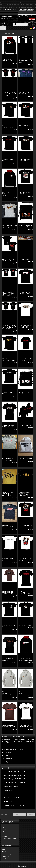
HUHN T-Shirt (8, 790)
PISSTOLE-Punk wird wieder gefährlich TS (8, 493)
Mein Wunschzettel (7, 852)
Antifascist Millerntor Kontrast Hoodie (9, 194)
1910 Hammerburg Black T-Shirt (25, 160)
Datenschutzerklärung (11, 9)
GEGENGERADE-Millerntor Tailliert (8, 726)
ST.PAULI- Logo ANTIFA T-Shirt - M (15, 775)
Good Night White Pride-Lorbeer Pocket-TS (17, 805)
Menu (3, 28)
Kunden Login (31, 12)
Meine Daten (5, 849)
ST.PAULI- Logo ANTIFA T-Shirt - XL (26, 293)
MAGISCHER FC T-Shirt (25, 126)
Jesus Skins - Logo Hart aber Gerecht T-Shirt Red (9, 94)
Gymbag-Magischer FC (25, 226)
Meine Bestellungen (7, 854)
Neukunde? (22, 12)
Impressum (5, 827)
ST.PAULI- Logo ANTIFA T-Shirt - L (14, 771)
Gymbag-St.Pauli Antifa (24, 393)
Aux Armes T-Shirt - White (25, 559)
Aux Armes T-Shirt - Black (25, 526)
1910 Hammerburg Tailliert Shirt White (25, 726)
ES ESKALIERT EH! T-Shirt (9, 626)
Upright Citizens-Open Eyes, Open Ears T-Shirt (8, 294)
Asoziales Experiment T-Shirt (9, 526)
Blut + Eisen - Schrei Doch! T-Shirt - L (9, 260)
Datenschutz (5, 836)
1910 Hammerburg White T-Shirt (25, 326)
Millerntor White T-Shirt (9, 559)
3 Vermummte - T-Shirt (11, 786)
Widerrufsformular (7, 834)
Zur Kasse (32, 19)
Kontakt (4, 829)
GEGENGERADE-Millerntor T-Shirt (8, 593)
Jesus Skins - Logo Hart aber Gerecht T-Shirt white (9, 327)
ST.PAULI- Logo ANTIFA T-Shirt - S (15, 783)
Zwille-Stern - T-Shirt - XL (12, 798)
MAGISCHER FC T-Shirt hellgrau (9, 459)
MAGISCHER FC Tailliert (8, 659)
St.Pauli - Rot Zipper (26, 425)
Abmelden (4, 859)
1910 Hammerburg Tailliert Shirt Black (9, 426)
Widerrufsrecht (6, 841)
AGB (3, 832)
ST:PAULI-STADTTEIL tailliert (25, 593)
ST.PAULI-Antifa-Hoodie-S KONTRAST (26, 659)
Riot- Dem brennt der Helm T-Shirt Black (9, 360)
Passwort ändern (6, 856)
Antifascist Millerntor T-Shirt (8, 126)
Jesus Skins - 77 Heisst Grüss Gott (25, 93)
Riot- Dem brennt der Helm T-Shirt (9, 226)
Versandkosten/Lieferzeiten (9, 839)
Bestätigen (22, 10)
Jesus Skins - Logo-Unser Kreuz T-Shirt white (25, 61)
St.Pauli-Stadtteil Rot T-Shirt (25, 360)
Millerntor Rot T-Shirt (8, 160)
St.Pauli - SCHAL (24, 259)
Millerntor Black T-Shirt (9, 393)
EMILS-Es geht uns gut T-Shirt (25, 193)
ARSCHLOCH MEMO (26, 459)
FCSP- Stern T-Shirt (25, 625)
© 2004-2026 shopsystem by (18, 865)
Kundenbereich (7, 845)
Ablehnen (30, 10)
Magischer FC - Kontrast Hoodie (8, 60)
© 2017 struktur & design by (18, 866)
